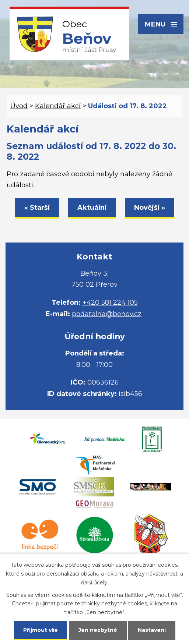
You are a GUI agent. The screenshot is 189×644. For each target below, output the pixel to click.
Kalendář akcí (58, 106)
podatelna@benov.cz (107, 314)
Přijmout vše (41, 630)
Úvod (19, 106)
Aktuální (92, 208)
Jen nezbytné (98, 630)
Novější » (150, 208)
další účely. (95, 583)
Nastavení (152, 630)
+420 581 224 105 (110, 302)
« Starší (37, 208)
